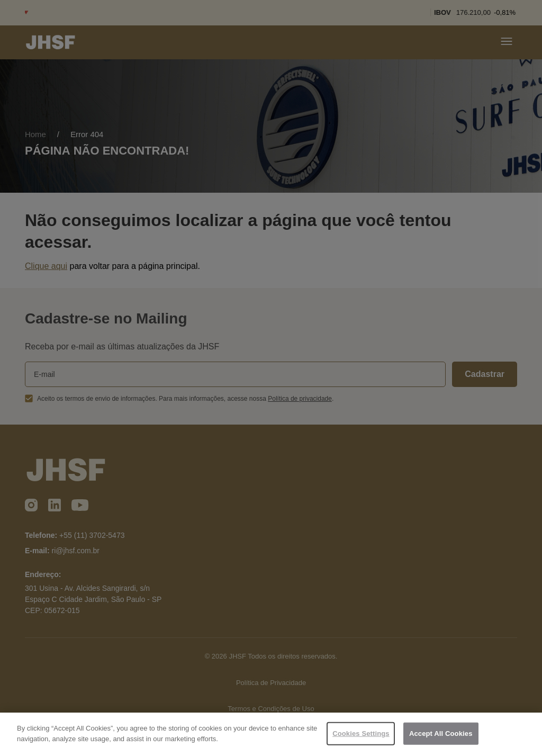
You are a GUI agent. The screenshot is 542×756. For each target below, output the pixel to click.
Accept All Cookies (441, 736)
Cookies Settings (361, 736)
